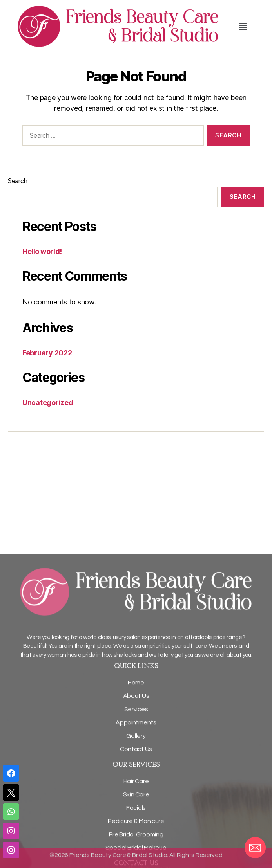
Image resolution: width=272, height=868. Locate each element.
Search (17, 181)
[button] (243, 26)
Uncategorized (48, 402)
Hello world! (42, 251)
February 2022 (47, 353)
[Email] (255, 848)
